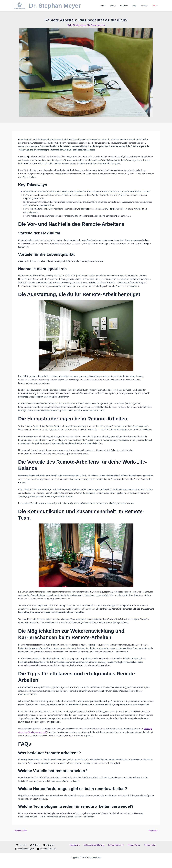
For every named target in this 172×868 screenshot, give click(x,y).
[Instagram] (48, 845)
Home (105, 6)
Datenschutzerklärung (96, 845)
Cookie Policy (146, 845)
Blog (136, 6)
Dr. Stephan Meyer (55, 6)
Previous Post (19, 831)
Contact (146, 6)
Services (126, 6)
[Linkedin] (21, 845)
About (115, 6)
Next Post (154, 831)
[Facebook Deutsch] (47, 849)
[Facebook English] (25, 849)
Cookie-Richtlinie (116, 845)
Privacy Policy (132, 845)
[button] (157, 6)
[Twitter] (34, 845)
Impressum (79, 845)
